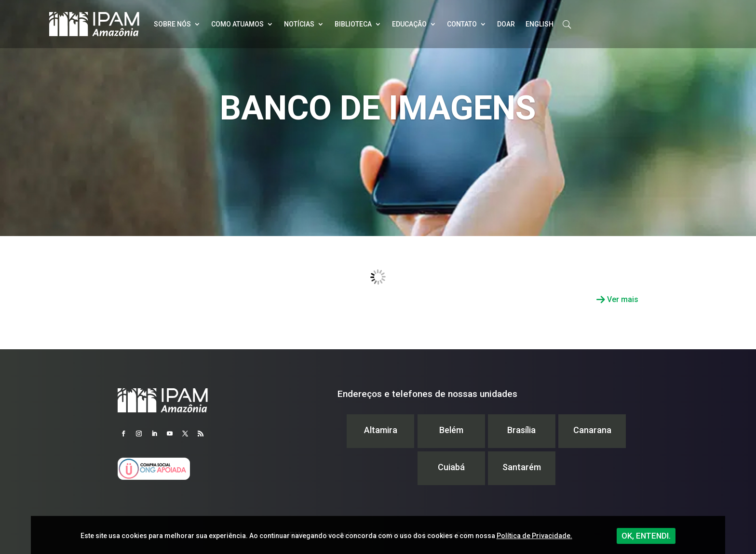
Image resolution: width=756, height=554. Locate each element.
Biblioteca (353, 24)
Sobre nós (172, 24)
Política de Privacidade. (534, 536)
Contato (462, 24)
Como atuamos (237, 24)
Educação (409, 24)
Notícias (299, 24)
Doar (506, 24)
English (540, 24)
